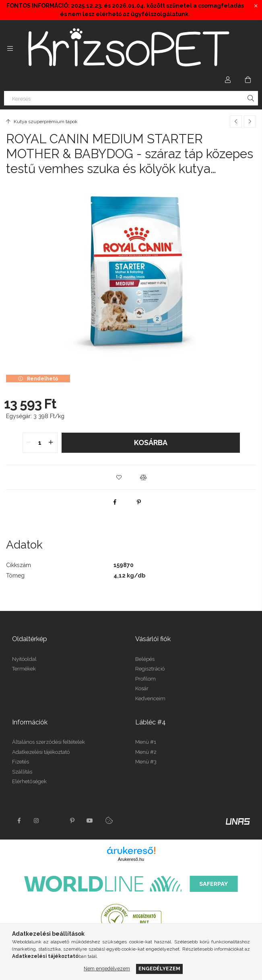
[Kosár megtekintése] (248, 80)
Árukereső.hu (131, 859)
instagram (37, 821)
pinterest (72, 821)
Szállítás (22, 772)
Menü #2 (146, 752)
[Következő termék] (250, 122)
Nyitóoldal (24, 659)
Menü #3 (146, 762)
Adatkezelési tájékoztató (41, 752)
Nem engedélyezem (107, 969)
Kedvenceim (150, 698)
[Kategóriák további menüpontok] (10, 48)
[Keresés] (131, 98)
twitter (54, 821)
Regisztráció (150, 669)
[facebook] (115, 502)
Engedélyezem (159, 969)
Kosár (142, 688)
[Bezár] (256, 6)
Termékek (24, 669)
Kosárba (151, 443)
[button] (119, 477)
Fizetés (21, 762)
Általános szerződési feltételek (48, 742)
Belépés (145, 659)
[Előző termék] (236, 122)
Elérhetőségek (29, 781)
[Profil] (228, 80)
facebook (19, 821)
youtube (90, 821)
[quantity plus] (51, 443)
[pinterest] (139, 502)
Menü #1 (146, 742)
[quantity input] (40, 443)
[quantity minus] (29, 443)
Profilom (145, 679)
